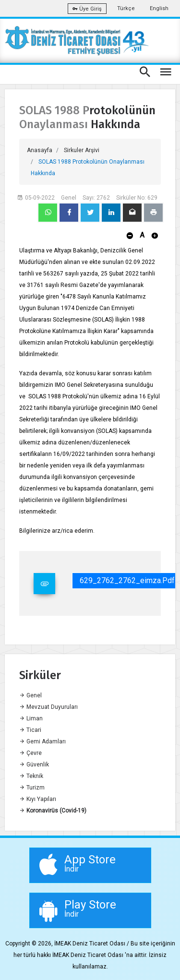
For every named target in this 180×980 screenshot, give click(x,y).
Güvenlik (34, 765)
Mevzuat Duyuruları (48, 707)
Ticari (30, 730)
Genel (30, 695)
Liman (31, 718)
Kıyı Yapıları (38, 799)
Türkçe (126, 8)
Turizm (32, 788)
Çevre (30, 753)
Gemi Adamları (42, 741)
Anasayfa (40, 150)
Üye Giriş (87, 9)
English (159, 8)
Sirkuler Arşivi (82, 150)
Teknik (31, 776)
